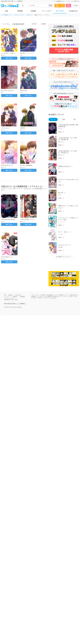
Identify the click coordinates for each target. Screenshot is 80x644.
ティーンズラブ (47, 11)
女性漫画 (33, 11)
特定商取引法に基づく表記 (11, 300)
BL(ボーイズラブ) (19, 15)
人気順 (42, 24)
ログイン (62, 5)
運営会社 (15, 297)
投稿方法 (11, 295)
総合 (7, 11)
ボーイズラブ (60, 11)
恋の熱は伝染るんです (7, 165)
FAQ (5, 295)
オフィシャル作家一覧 (73, 1)
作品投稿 (68, 5)
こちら (55, 298)
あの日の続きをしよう (7, 257)
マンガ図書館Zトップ (6, 15)
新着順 (33, 24)
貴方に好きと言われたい (8, 91)
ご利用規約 (22, 297)
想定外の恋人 (24, 91)
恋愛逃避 (23, 128)
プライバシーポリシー (10, 298)
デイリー (53, 119)
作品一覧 (29, 15)
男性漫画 (20, 11)
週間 (64, 119)
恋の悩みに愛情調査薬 (26, 165)
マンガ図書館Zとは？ (59, 1)
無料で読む (9, 58)
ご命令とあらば (5, 128)
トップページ (7, 297)
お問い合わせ (18, 295)
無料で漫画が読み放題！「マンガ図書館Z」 (15, 303)
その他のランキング (63, 257)
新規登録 (57, 5)
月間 (74, 119)
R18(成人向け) (73, 11)
